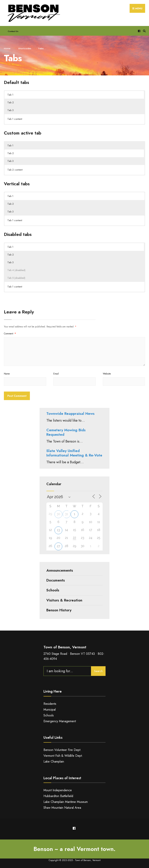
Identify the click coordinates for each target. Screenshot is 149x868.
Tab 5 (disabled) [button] (16, 278)
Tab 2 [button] (11, 102)
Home (7, 48)
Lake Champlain (54, 761)
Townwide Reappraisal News (70, 414)
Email (56, 374)
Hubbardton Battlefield (58, 796)
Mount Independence (58, 790)
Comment (10, 334)
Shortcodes (25, 48)
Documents (56, 580)
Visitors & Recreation (64, 600)
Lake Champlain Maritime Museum (66, 802)
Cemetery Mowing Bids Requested (66, 432)
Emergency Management (60, 721)
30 (58, 514)
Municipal (50, 710)
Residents (50, 704)
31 (66, 514)
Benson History (59, 610)
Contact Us (13, 31)
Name (7, 374)
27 (58, 546)
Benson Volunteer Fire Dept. (62, 750)
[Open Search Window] (144, 31)
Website (107, 374)
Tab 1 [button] (10, 95)
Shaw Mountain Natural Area (62, 808)
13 (58, 530)
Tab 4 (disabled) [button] (16, 270)
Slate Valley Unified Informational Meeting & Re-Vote (74, 453)
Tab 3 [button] (10, 110)
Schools (53, 590)
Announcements (60, 570)
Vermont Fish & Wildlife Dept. (63, 756)
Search (98, 671)
